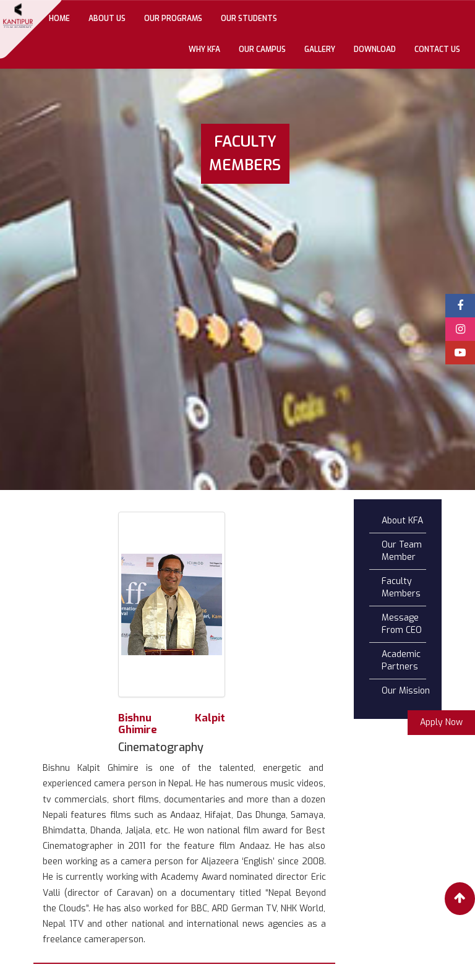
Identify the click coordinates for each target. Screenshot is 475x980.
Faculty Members (401, 587)
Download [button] (375, 49)
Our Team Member (402, 551)
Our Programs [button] (173, 19)
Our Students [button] (249, 19)
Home (64, 18)
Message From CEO (402, 624)
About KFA (402, 521)
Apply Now (441, 722)
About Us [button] (107, 19)
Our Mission (406, 691)
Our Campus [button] (262, 49)
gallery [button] (320, 49)
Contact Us (437, 49)
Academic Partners (401, 660)
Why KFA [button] (204, 49)
